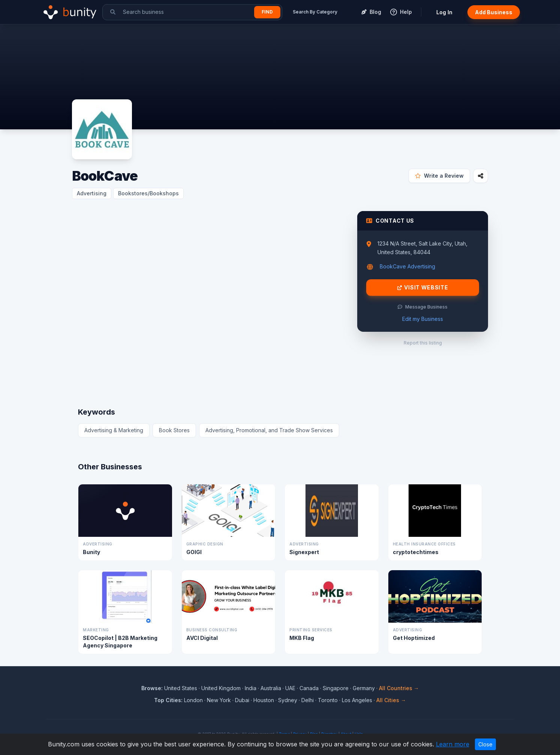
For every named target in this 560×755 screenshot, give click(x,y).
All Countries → (399, 688)
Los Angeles (357, 700)
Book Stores (174, 430)
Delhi (308, 700)
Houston (264, 700)
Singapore (336, 688)
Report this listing (423, 343)
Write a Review (439, 176)
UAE (290, 688)
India (251, 688)
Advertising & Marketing (114, 430)
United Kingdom (221, 688)
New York (219, 700)
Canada (309, 688)
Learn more (453, 744)
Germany (364, 688)
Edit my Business (423, 319)
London (193, 700)
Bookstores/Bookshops (148, 193)
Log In (444, 12)
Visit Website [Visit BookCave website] (423, 288)
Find (267, 12)
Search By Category (315, 12)
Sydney (288, 700)
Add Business (494, 12)
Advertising (92, 193)
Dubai (242, 700)
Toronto (328, 700)
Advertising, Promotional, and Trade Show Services (269, 430)
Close (485, 744)
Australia (271, 688)
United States (181, 688)
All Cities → (391, 700)
